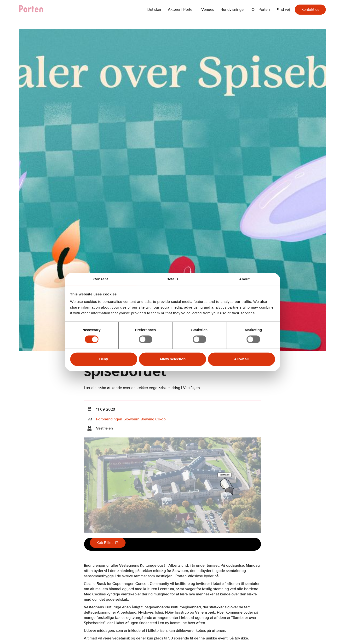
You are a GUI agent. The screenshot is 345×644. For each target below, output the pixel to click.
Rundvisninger (233, 10)
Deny (104, 359)
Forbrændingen (109, 419)
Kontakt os (310, 10)
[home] (34, 10)
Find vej (283, 10)
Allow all (241, 359)
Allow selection (172, 359)
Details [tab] (172, 279)
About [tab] (244, 279)
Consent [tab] (101, 279)
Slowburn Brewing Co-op (145, 419)
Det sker (154, 10)
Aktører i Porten (181, 10)
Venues (208, 10)
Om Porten (261, 10)
